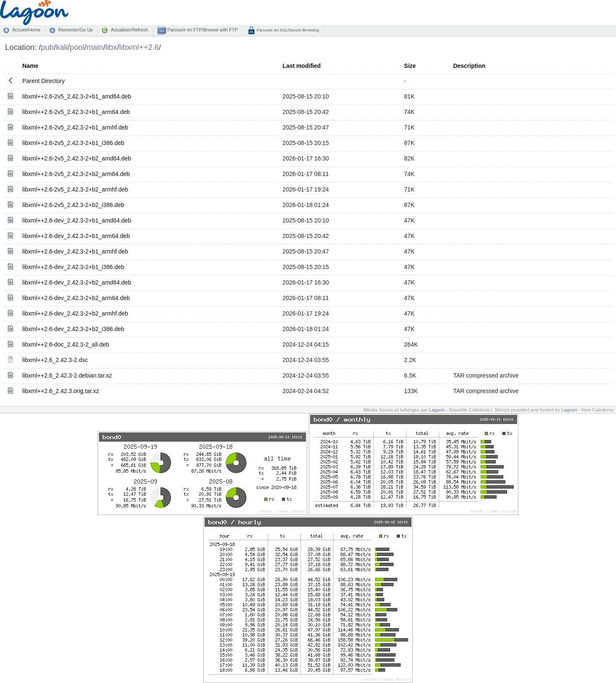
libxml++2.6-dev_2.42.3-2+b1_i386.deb (73, 267)
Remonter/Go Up (75, 30)
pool (77, 47)
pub (48, 47)
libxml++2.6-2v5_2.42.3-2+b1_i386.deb (73, 143)
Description (469, 66)
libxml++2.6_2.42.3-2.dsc (55, 360)
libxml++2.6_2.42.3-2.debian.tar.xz (67, 375)
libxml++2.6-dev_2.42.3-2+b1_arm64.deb (76, 236)
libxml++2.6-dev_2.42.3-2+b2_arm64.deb (76, 298)
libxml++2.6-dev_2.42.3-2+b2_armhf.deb (75, 313)
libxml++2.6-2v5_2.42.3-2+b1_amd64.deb (77, 96)
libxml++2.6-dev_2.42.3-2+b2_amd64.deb (77, 282)
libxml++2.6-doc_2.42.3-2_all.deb (66, 344)
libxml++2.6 (139, 47)
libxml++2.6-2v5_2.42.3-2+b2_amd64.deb (77, 158)
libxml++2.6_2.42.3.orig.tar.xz (61, 391)
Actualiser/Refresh (129, 30)
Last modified (302, 66)
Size (410, 66)
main (95, 47)
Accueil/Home (26, 30)
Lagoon (437, 410)
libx (111, 47)
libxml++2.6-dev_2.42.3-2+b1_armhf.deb (75, 251)
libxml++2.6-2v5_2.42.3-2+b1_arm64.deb (76, 112)
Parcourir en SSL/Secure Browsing (287, 30)
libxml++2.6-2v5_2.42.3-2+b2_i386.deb (73, 205)
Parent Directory (43, 81)
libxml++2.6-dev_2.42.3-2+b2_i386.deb (73, 329)
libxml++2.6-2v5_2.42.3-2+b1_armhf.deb (75, 127)
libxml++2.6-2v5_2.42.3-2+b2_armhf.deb (75, 189)
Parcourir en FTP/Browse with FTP (202, 30)
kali (62, 47)
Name (30, 66)
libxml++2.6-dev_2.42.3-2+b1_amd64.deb (77, 220)
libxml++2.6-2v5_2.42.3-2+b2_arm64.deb (76, 174)
